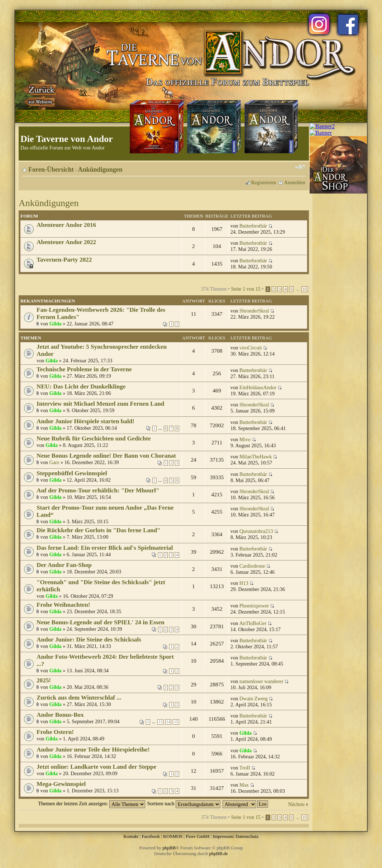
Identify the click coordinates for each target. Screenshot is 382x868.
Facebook (151, 836)
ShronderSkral (254, 311)
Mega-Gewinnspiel (61, 784)
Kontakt (131, 836)
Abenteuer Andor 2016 (66, 225)
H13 (244, 583)
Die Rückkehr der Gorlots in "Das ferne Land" (99, 530)
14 (168, 722)
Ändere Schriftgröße (300, 167)
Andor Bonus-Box (60, 715)
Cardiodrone (252, 566)
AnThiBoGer (253, 623)
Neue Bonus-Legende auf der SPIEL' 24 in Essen (101, 622)
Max (244, 785)
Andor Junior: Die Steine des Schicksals (89, 640)
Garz (54, 462)
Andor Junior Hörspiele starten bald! (85, 421)
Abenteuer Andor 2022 (66, 242)
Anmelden (295, 182)
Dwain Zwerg (254, 698)
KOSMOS (173, 836)
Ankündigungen (100, 170)
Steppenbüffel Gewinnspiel (72, 473)
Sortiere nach (184, 803)
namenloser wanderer (261, 681)
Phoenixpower (254, 606)
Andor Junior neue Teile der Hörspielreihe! (93, 750)
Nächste (296, 804)
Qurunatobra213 (256, 531)
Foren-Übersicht (51, 170)
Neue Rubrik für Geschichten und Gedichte (94, 438)
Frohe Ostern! (55, 732)
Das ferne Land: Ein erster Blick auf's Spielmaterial (105, 548)
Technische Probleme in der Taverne (84, 369)
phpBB (169, 848)
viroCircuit (251, 348)
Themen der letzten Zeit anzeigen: (92, 803)
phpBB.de (219, 853)
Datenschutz (247, 836)
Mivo (245, 439)
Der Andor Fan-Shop (64, 565)
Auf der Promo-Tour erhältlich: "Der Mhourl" (98, 490)
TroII (245, 768)
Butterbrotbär (253, 226)
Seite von (246, 289)
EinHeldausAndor (258, 387)
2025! (44, 680)
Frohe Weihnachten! (63, 605)
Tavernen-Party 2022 (64, 260)
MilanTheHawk (256, 457)
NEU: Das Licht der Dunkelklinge (81, 387)
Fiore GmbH (197, 836)
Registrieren (264, 182)
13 (161, 722)
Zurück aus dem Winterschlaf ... (79, 698)
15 (305, 289)
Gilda (56, 324)
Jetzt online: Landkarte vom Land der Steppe (96, 767)
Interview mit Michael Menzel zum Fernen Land (100, 404)
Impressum (223, 836)
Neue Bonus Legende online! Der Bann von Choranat (106, 456)
